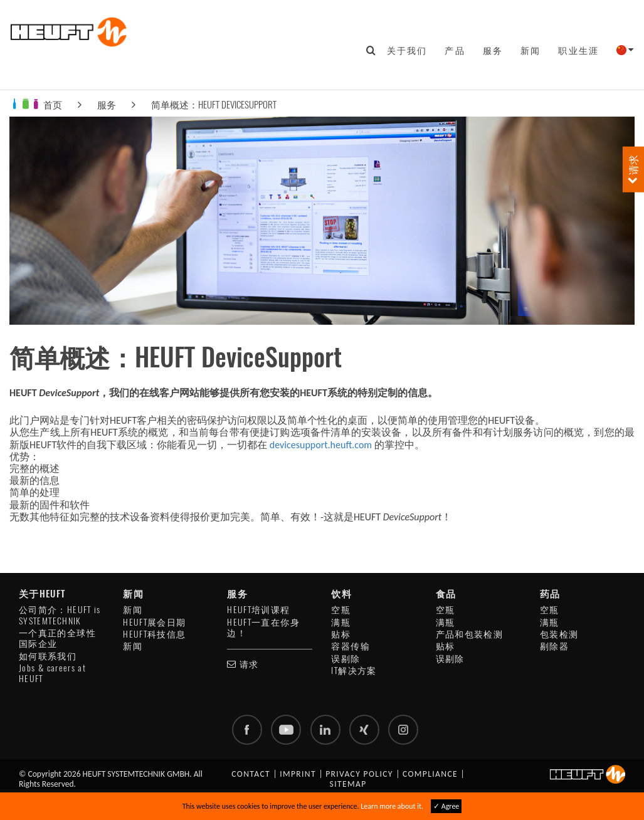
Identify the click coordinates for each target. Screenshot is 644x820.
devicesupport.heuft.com (321, 445)
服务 (493, 50)
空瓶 (341, 610)
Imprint (298, 774)
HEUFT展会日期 (154, 622)
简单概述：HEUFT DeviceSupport (214, 104)
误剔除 (346, 659)
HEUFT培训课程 (258, 610)
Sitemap (348, 784)
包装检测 (559, 634)
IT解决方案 (354, 670)
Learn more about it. (392, 806)
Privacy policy (359, 774)
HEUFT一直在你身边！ (263, 628)
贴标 (341, 634)
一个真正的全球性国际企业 (57, 638)
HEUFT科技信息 (154, 634)
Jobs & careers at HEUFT (52, 673)
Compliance (430, 774)
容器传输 (350, 646)
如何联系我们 (48, 656)
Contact (251, 774)
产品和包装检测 (470, 634)
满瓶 (341, 622)
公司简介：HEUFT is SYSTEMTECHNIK (60, 615)
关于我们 (407, 50)
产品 (455, 50)
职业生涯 (578, 50)
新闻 (531, 50)
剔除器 (554, 646)
